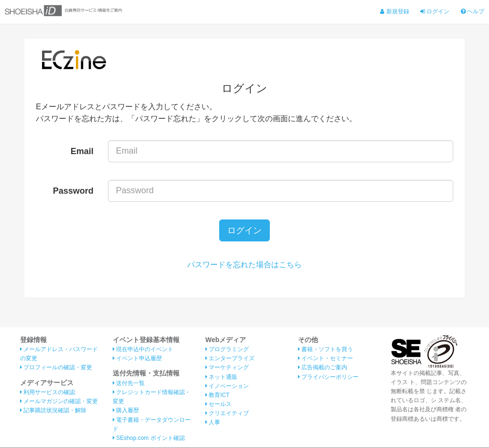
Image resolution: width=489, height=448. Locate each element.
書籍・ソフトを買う (325, 350)
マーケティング (227, 368)
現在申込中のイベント (143, 350)
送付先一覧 (129, 384)
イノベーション (227, 386)
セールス (218, 405)
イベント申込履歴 (137, 359)
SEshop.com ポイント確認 (149, 438)
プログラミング (227, 350)
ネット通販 (221, 377)
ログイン (435, 11)
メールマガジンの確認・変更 (59, 402)
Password (73, 191)
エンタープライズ (230, 359)
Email (82, 151)
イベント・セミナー (325, 359)
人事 (213, 423)
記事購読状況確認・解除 (53, 411)
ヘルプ (473, 11)
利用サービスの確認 (48, 393)
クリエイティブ (227, 414)
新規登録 (394, 11)
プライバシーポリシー (328, 377)
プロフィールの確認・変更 (56, 368)
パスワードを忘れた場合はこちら (244, 265)
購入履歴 (126, 411)
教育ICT (218, 396)
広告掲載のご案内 (323, 368)
